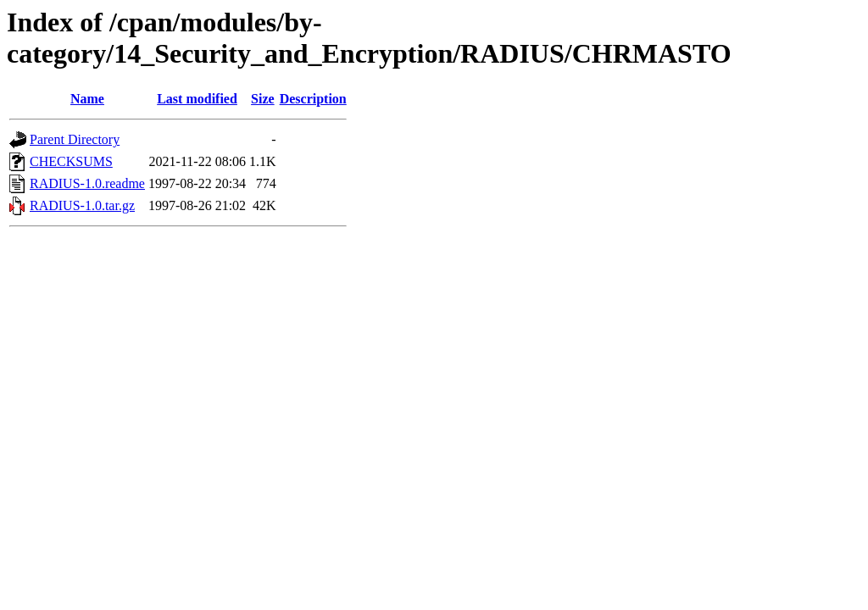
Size (263, 99)
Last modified (197, 99)
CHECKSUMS (71, 161)
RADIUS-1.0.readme (87, 183)
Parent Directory (75, 139)
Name (87, 99)
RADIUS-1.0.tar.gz (82, 205)
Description (313, 99)
